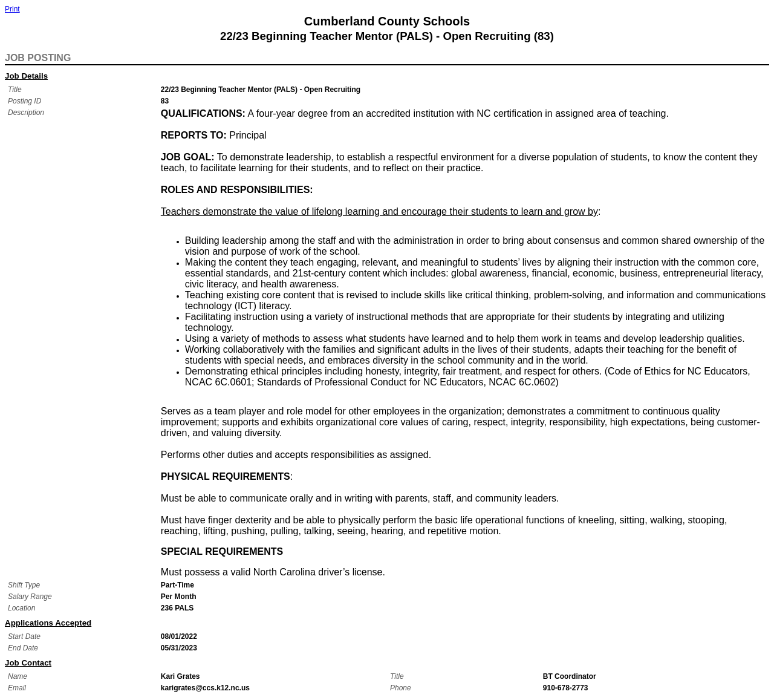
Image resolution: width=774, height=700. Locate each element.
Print (12, 9)
